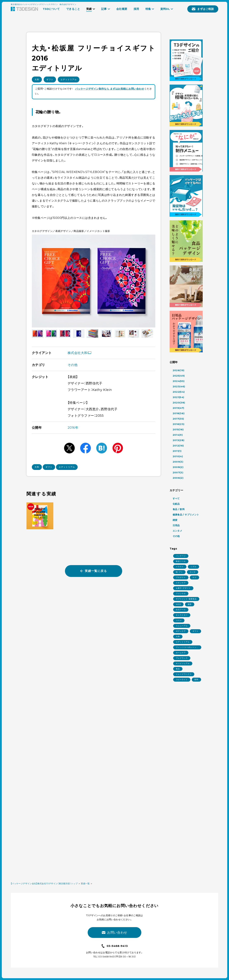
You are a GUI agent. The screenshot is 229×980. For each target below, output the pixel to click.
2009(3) (178, 462)
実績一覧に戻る (93, 571)
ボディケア (181, 631)
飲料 (196, 680)
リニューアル (182, 626)
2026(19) (179, 370)
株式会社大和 (79, 353)
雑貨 (175, 520)
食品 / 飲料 (179, 509)
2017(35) (178, 419)
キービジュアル (183, 663)
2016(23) (179, 424)
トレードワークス (184, 674)
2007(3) (178, 472)
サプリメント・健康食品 (186, 599)
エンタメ (177, 531)
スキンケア (181, 583)
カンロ (193, 572)
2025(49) (179, 376)
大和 (37, 79)
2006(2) (178, 478)
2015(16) (178, 429)
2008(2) (178, 467)
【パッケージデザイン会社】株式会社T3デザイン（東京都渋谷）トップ (44, 883)
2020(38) (179, 403)
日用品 (176, 525)
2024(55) (179, 381)
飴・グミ (179, 572)
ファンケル (181, 594)
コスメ (179, 620)
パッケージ (181, 556)
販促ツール (181, 561)
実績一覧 (85, 883)
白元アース (181, 610)
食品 (178, 669)
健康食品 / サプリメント (186, 515)
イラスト (180, 567)
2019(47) (178, 408)
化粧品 (176, 504)
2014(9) (178, 435)
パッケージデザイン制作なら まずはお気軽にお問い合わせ (110, 89)
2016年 (73, 428)
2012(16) (178, 446)
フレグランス (182, 658)
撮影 (190, 604)
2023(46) (179, 386)
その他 (73, 365)
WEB (178, 604)
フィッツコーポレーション (187, 648)
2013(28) (179, 440)
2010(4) (178, 456)
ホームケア (181, 653)
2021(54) (178, 397)
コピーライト (182, 680)
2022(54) (179, 392)
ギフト (50, 79)
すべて (176, 498)
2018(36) (179, 413)
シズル (193, 567)
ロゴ (194, 577)
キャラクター (182, 615)
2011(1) (177, 451)
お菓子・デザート (183, 588)
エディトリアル (69, 79)
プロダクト (181, 577)
